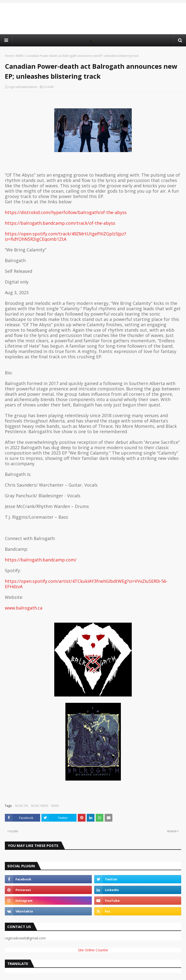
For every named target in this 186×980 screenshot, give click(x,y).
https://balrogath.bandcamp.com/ (41, 560)
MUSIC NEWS (40, 806)
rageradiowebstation (23, 87)
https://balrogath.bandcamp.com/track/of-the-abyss (60, 223)
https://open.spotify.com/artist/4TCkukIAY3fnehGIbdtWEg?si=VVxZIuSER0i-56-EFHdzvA (86, 584)
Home (9, 56)
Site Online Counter (93, 950)
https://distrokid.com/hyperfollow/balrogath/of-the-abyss (66, 212)
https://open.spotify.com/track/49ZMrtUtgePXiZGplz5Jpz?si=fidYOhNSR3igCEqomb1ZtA (66, 236)
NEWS (20, 56)
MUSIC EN (22, 806)
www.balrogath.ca (24, 608)
